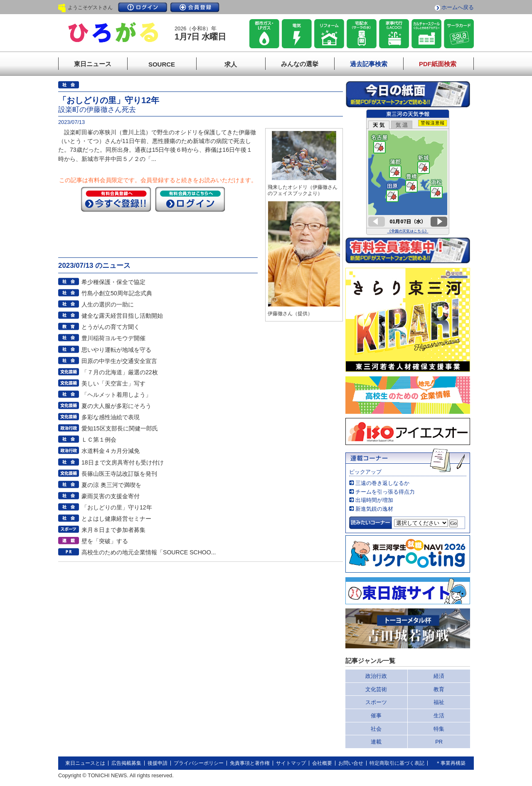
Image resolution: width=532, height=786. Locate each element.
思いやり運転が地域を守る (116, 350)
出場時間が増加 (374, 500)
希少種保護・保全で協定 (113, 282)
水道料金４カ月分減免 (111, 451)
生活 (439, 716)
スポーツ (376, 702)
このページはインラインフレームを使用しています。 (408, 172)
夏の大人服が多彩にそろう (116, 406)
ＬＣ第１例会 (99, 440)
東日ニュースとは (85, 763)
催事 (376, 716)
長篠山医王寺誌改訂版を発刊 (119, 474)
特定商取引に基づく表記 (397, 763)
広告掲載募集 (126, 763)
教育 (439, 689)
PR (439, 742)
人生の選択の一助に (108, 304)
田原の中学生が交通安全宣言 (119, 361)
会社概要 (322, 763)
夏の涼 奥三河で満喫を (111, 485)
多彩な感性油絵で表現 (111, 417)
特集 (439, 729)
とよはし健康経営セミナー (116, 519)
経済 (439, 676)
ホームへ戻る (458, 7)
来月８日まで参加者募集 (113, 530)
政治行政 (376, 676)
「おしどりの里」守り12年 (117, 507)
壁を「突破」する (105, 541)
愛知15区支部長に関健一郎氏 (120, 428)
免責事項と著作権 (250, 763)
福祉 (439, 702)
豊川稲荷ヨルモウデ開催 (113, 338)
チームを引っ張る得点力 (385, 492)
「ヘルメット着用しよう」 (116, 395)
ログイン (143, 7)
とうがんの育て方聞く (111, 327)
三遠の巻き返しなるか (382, 483)
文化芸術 (376, 689)
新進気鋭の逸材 (374, 509)
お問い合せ (351, 763)
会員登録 (195, 7)
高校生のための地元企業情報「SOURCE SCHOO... (149, 552)
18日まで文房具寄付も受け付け (123, 462)
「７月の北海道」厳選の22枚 (120, 372)
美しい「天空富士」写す (113, 383)
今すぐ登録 (116, 199)
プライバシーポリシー (199, 763)
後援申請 (158, 763)
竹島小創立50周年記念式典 (117, 293)
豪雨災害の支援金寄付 (111, 496)
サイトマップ (291, 763)
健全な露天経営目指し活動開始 (122, 316)
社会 (376, 729)
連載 (376, 742)
